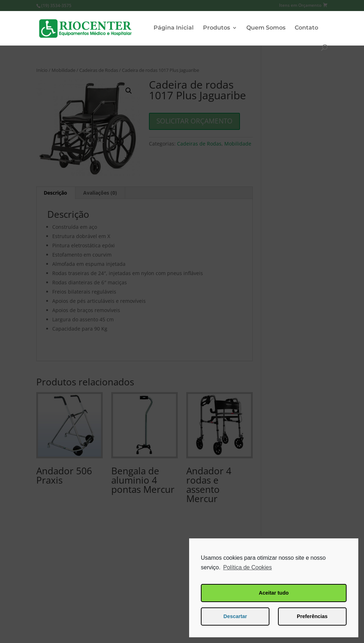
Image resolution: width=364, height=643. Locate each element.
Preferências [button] (312, 616)
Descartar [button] (235, 616)
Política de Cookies (248, 567)
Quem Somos (266, 28)
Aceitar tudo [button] (274, 593)
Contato (306, 28)
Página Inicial (174, 28)
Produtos (216, 28)
